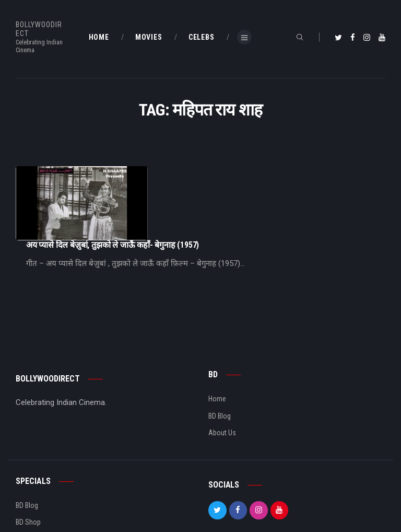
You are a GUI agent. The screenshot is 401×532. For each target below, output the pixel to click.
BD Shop (28, 478)
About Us (222, 388)
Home (217, 354)
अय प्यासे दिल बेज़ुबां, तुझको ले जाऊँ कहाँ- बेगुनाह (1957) (217, 171)
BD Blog (220, 372)
